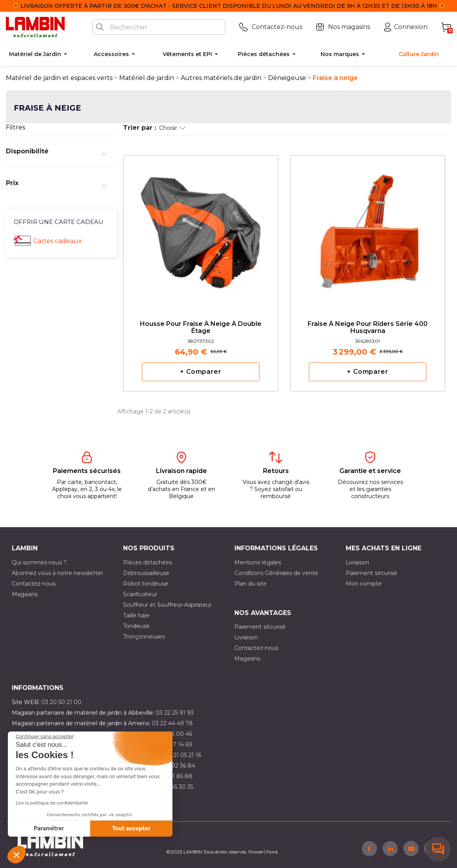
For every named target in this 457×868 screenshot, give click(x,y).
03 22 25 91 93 (175, 713)
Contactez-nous (34, 584)
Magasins (25, 594)
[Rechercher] (159, 27)
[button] (16, 855)
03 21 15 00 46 (173, 734)
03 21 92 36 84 (176, 766)
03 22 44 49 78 (172, 723)
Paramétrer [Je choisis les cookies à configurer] (49, 829)
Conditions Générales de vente (276, 573)
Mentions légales (258, 562)
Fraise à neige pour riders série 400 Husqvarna (368, 328)
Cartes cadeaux (58, 241)
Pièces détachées (148, 562)
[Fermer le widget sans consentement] (45, 737)
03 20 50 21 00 (61, 702)
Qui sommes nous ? (39, 562)
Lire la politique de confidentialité (52, 803)
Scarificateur (140, 594)
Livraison (357, 562)
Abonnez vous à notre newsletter (57, 573)
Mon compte (364, 584)
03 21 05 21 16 (183, 755)
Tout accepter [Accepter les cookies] (131, 829)
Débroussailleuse (146, 573)
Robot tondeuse (146, 584)
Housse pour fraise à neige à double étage (201, 328)
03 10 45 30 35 (174, 787)
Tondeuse (136, 626)
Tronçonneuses (144, 637)
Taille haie (136, 615)
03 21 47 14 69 (173, 744)
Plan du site (250, 584)
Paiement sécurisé (371, 573)
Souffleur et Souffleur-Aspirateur (167, 605)
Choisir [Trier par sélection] (173, 128)
